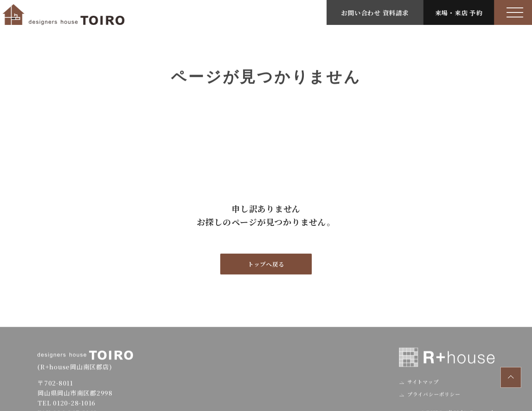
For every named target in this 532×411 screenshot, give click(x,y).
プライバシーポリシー (433, 401)
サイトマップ (422, 388)
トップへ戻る (266, 264)
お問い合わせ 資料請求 (377, 13)
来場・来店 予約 (461, 13)
